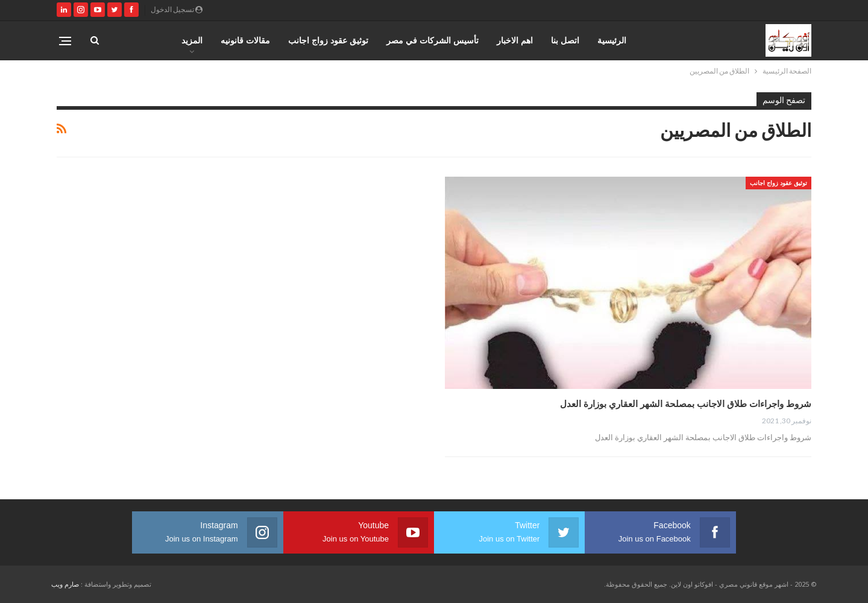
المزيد (192, 40)
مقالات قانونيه (245, 40)
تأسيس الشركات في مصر (432, 40)
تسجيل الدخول (177, 9)
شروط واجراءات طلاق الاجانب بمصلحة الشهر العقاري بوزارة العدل (686, 403)
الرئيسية (612, 40)
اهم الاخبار (515, 40)
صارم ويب (65, 584)
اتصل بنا (565, 40)
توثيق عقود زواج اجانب (328, 40)
